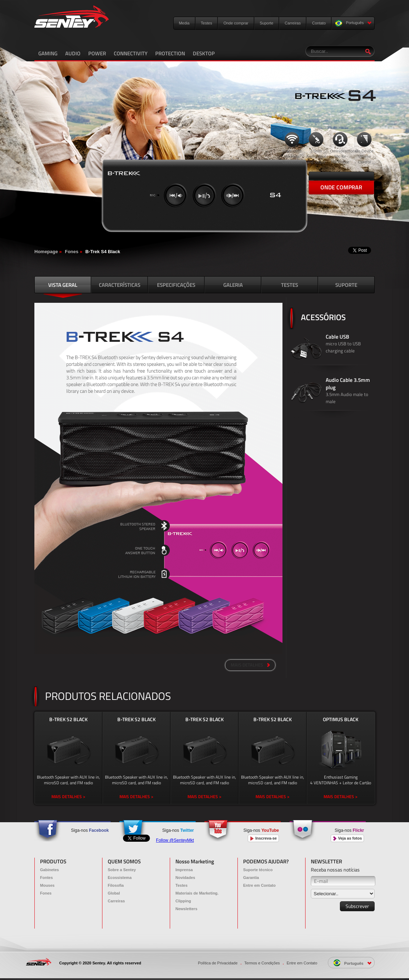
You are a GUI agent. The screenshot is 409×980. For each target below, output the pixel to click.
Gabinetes (49, 870)
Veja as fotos (347, 838)
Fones (72, 252)
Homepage (46, 252)
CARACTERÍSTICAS (120, 285)
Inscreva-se (263, 838)
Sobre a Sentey (122, 870)
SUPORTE (346, 285)
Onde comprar (236, 23)
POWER (97, 53)
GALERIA (233, 285)
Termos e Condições (262, 963)
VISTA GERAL (63, 285)
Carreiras (293, 23)
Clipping (183, 901)
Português (354, 23)
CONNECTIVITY (131, 53)
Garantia (251, 878)
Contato (319, 23)
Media (184, 23)
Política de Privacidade (218, 963)
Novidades (185, 878)
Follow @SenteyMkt (175, 840)
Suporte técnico (258, 870)
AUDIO (73, 53)
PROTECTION (170, 53)
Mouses (47, 885)
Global (114, 893)
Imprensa (184, 870)
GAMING (48, 53)
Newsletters (186, 909)
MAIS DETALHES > (68, 797)
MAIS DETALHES (250, 665)
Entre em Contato (259, 885)
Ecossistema (120, 878)
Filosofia (116, 885)
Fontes (46, 878)
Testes (207, 23)
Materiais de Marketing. (197, 893)
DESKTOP (204, 53)
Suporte (267, 23)
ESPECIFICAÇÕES (176, 285)
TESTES (290, 285)
